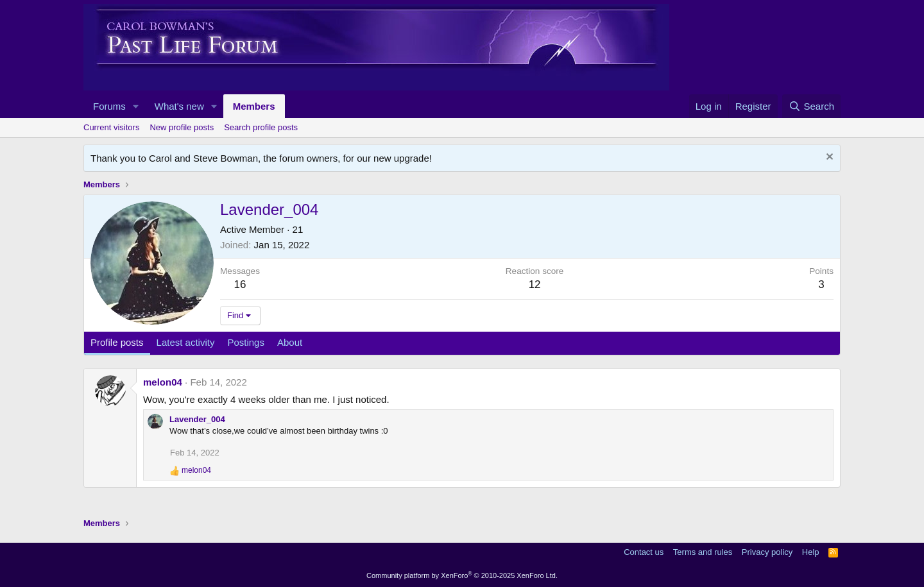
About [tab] (290, 342)
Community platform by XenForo (462, 575)
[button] (136, 106)
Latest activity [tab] (186, 342)
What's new (179, 106)
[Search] (811, 106)
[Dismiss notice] (828, 158)
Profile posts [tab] (117, 342)
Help (811, 552)
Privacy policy (767, 552)
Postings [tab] (246, 342)
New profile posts (182, 127)
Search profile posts (261, 127)
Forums (109, 106)
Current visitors (111, 127)
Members (254, 106)
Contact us (644, 552)
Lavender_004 (197, 419)
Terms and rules (703, 552)
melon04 (163, 382)
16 (240, 285)
